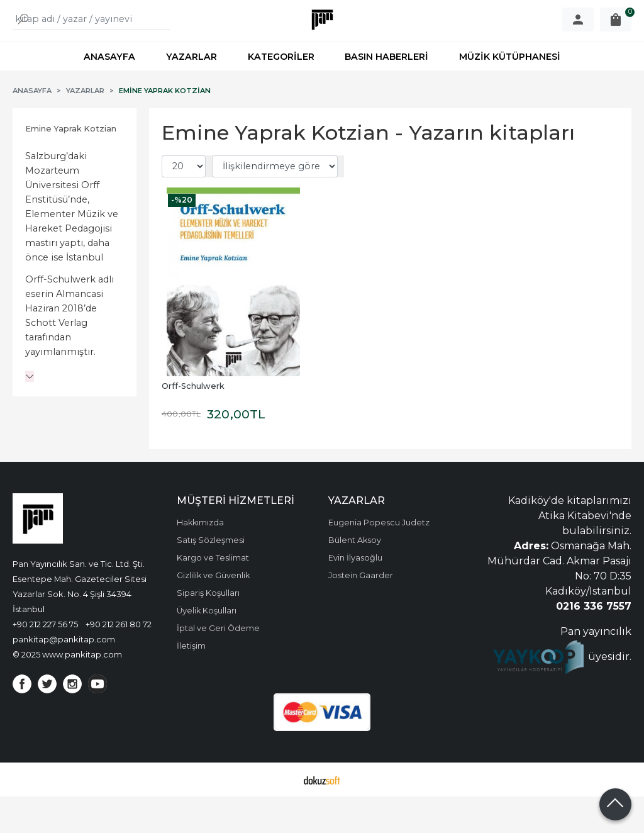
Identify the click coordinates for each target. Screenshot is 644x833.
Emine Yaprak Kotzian (71, 165)
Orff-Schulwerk (193, 422)
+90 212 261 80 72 (119, 661)
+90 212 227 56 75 (45, 661)
